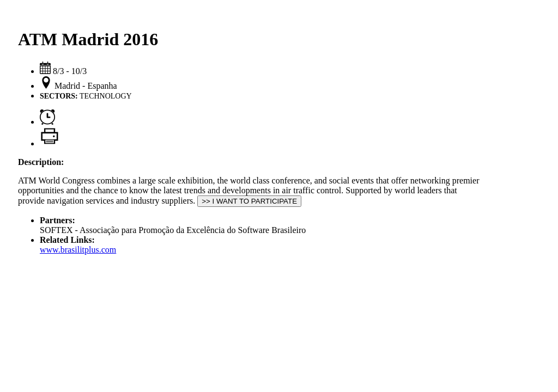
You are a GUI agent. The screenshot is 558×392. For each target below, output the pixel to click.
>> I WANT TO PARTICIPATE (249, 201)
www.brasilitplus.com (78, 250)
